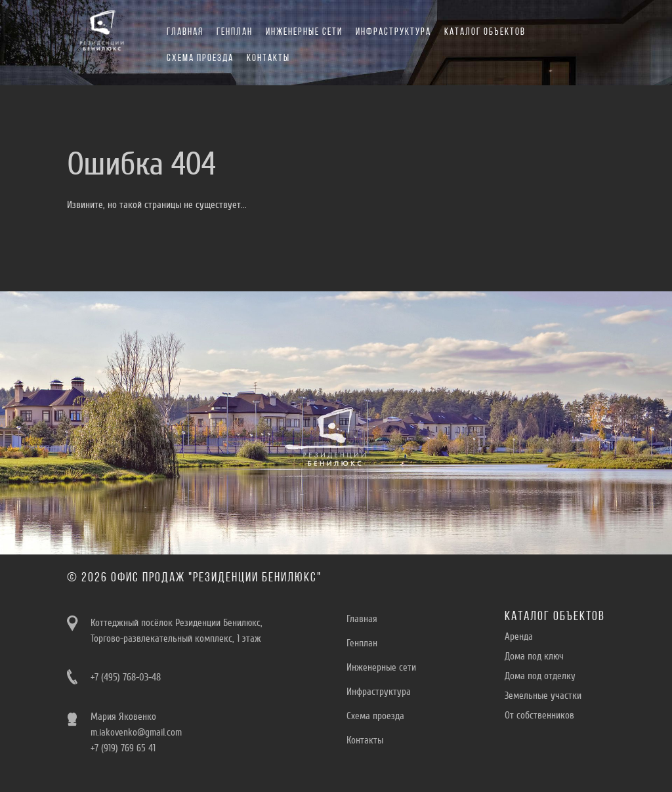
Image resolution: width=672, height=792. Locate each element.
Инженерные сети (304, 32)
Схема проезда (200, 59)
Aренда (519, 636)
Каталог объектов (485, 32)
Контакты (268, 59)
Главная (185, 32)
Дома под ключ (534, 656)
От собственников (539, 715)
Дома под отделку (540, 676)
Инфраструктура (393, 32)
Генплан (235, 32)
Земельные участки (543, 696)
